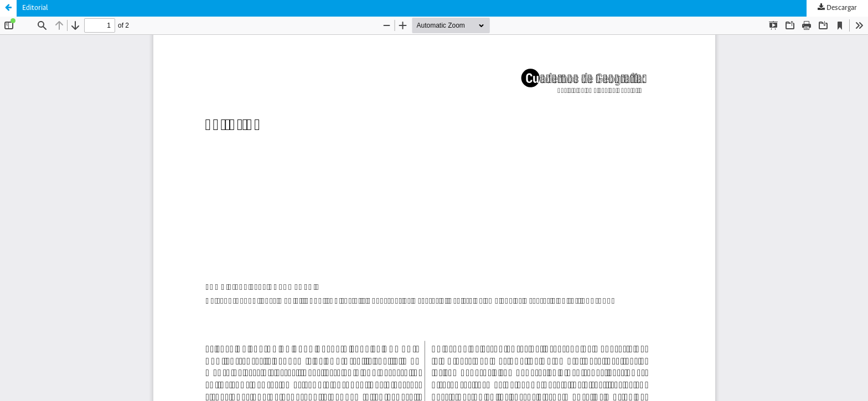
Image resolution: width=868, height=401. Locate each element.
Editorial (35, 8)
